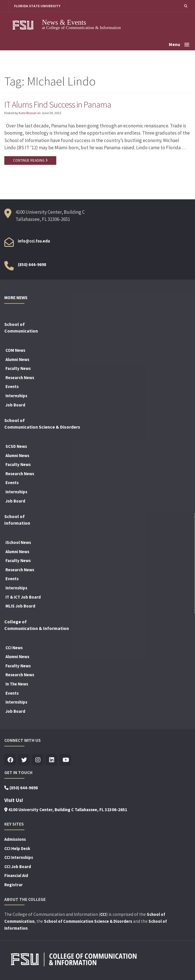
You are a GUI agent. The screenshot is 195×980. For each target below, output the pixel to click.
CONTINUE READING (30, 161)
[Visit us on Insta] (38, 760)
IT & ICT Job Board (23, 597)
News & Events (64, 22)
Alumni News (17, 360)
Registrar (13, 885)
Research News (20, 378)
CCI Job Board (18, 867)
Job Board (15, 405)
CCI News (14, 648)
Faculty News (18, 369)
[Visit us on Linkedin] (52, 760)
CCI (103, 915)
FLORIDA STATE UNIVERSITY (37, 6)
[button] (186, 6)
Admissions (15, 840)
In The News (17, 684)
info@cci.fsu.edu (34, 241)
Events (12, 387)
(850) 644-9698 (32, 265)
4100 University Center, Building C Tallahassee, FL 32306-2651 (66, 810)
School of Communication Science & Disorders (88, 922)
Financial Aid (16, 876)
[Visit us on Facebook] (10, 760)
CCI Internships (19, 858)
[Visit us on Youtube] (65, 760)
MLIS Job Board (20, 606)
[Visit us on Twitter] (24, 760)
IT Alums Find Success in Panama (58, 104)
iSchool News (18, 543)
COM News (15, 351)
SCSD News (16, 447)
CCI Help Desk (17, 849)
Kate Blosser (28, 113)
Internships (16, 396)
